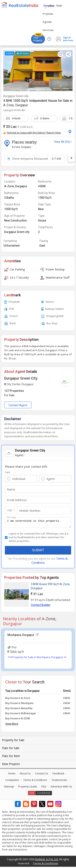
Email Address (17, 500)
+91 (10, 510)
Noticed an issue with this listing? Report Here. (32, 133)
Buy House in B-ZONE (18, 720)
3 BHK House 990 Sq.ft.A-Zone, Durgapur (51, 587)
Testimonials (59, 781)
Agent (51, 479)
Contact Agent (18, 405)
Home (12, 775)
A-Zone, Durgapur (16, 105)
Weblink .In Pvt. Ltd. (47, 860)
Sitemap (9, 788)
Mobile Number (30, 510)
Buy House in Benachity (19, 709)
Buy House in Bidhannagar (21, 715)
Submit (38, 551)
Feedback (58, 775)
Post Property (38, 38)
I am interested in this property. (38, 523)
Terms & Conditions (35, 781)
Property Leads (28, 788)
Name (11, 489)
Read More (51, 436)
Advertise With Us (61, 788)
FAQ (44, 788)
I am (7, 472)
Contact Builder (41, 606)
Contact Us (42, 775)
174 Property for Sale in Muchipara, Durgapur (37, 658)
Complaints (12, 781)
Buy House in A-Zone (18, 699)
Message (12, 517)
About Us (25, 775)
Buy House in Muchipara (19, 704)
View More (12, 725)
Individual (19, 479)
